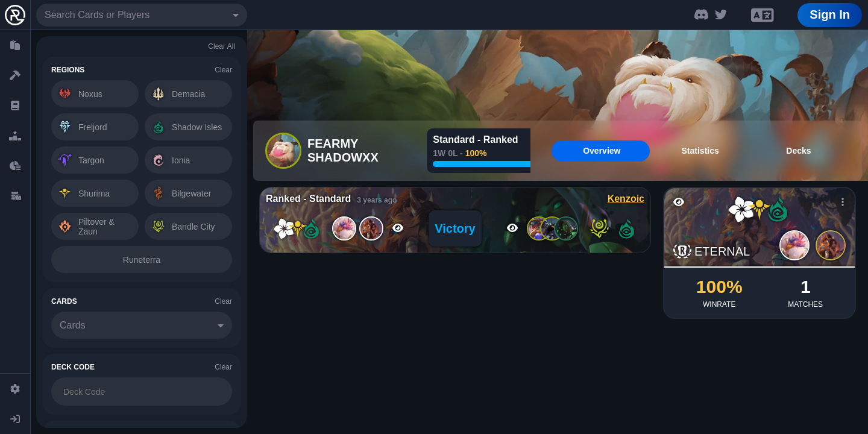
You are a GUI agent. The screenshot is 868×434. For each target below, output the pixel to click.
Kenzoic (626, 199)
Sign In (830, 14)
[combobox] (142, 15)
